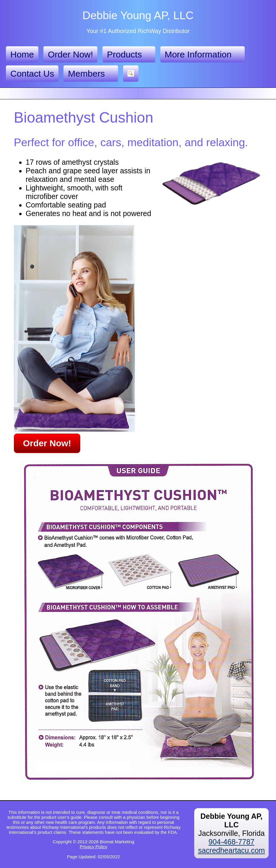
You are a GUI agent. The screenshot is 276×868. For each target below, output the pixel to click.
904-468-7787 (231, 842)
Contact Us (32, 74)
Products (129, 55)
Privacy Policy (93, 847)
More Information (203, 55)
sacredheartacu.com (232, 850)
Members (91, 74)
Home (22, 54)
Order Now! (70, 54)
